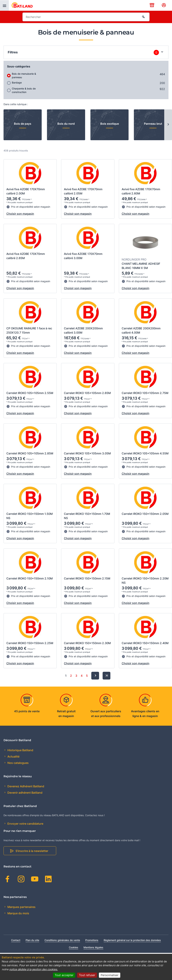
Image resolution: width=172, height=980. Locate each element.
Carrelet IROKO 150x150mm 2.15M (87, 578)
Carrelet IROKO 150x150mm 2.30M (87, 643)
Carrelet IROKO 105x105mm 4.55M (145, 453)
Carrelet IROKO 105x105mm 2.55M (30, 393)
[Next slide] (168, 125)
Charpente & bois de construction (24, 90)
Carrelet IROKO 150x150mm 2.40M (145, 643)
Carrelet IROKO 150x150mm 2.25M (30, 643)
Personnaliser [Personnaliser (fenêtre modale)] (110, 975)
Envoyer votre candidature (25, 824)
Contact (16, 940)
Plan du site (32, 940)
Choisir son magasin (20, 214)
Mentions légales (93, 947)
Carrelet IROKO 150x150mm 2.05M (145, 514)
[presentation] (4, 5)
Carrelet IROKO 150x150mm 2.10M (29, 578)
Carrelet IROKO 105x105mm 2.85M (30, 453)
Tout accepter (64, 975)
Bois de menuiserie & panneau (24, 75)
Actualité (13, 756)
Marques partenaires (21, 907)
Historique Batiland (20, 750)
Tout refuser (87, 975)
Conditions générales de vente (62, 940)
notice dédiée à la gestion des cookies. (33, 969)
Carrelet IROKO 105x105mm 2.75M (145, 393)
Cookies (74, 947)
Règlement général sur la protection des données (132, 940)
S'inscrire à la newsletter (32, 851)
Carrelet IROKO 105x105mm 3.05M (87, 453)
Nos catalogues (18, 763)
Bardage (17, 83)
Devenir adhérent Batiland (25, 793)
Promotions (92, 940)
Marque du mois (18, 913)
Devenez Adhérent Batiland (25, 786)
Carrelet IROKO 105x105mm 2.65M (87, 393)
